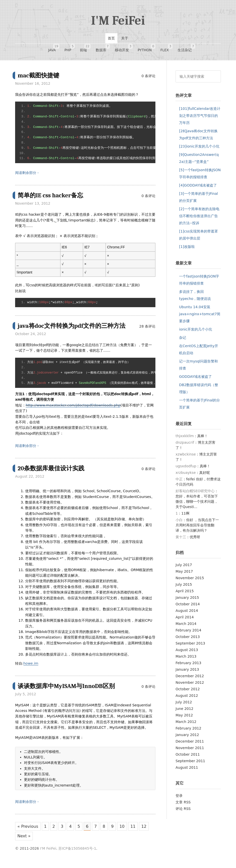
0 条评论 (148, 78)
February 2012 (188, 731)
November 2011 (190, 751)
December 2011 (190, 744)
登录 (179, 798)
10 (127, 829)
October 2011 (188, 757)
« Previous (28, 829)
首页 (111, 38)
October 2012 (188, 692)
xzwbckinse (186, 457)
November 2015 (190, 581)
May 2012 (184, 718)
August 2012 (187, 698)
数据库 (102, 49)
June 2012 (184, 711)
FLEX (159, 49)
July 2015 (184, 587)
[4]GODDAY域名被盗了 (198, 188)
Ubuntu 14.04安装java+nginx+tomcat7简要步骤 (200, 316)
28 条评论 (147, 329)
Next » (36, 840)
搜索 (215, 79)
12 (20, 840)
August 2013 (187, 653)
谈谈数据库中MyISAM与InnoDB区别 (68, 688)
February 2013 (188, 666)
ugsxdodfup (186, 469)
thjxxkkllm (185, 439)
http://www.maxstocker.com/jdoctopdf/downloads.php (73, 408)
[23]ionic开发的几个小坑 (199, 149)
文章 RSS (183, 805)
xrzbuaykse (186, 475)
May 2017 (184, 574)
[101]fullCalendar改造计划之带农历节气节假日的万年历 (200, 118)
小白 (179, 523)
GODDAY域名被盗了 (195, 379)
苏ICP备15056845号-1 (77, 853)
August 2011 (187, 770)
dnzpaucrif (185, 445)
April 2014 (185, 620)
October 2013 (188, 639)
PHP (73, 49)
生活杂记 (177, 49)
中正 (179, 482)
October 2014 (188, 607)
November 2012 (190, 685)
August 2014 (187, 613)
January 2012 (187, 738)
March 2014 (186, 626)
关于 (125, 38)
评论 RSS (183, 811)
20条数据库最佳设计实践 (52, 471)
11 (139, 829)
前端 (87, 49)
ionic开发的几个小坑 (196, 332)
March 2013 (186, 659)
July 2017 (184, 568)
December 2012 (190, 679)
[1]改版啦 (187, 249)
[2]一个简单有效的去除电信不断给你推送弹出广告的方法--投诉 (199, 218)
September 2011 (190, 764)
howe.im (31, 666)
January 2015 (187, 600)
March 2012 (186, 724)
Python (141, 49)
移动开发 (121, 49)
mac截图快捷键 (39, 78)
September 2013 (190, 646)
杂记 (183, 340)
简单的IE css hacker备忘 (52, 198)
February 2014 (188, 633)
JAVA (60, 49)
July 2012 (184, 705)
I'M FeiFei (118, 21)
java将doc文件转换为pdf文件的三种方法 (74, 328)
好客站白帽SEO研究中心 (195, 494)
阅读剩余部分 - (27, 175)
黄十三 (181, 540)
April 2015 (185, 594)
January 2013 (187, 672)
